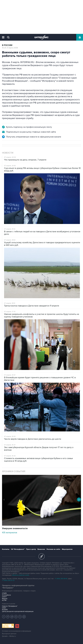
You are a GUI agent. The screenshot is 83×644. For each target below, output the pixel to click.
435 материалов (10, 533)
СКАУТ (4, 597)
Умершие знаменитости (15, 528)
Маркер (5, 599)
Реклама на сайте (53, 549)
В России (7, 45)
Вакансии (41, 549)
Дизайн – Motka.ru (9, 636)
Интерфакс (42, 37)
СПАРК (4, 593)
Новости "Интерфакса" (10, 606)
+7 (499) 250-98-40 (61, 579)
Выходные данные (9, 634)
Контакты (6, 549)
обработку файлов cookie (21, 575)
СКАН (4, 608)
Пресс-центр (31, 549)
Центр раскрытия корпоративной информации (18, 611)
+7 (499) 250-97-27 (8, 580)
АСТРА (4, 600)
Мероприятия (67, 549)
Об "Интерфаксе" (18, 549)
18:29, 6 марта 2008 (10, 48)
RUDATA (5, 610)
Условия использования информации (17, 631)
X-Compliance (6, 595)
